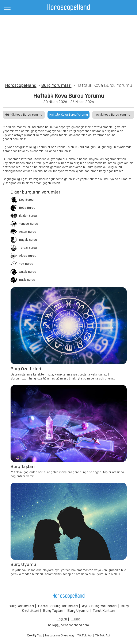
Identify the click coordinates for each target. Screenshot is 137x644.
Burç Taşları (53, 611)
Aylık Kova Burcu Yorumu (113, 115)
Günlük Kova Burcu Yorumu (24, 115)
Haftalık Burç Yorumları (58, 606)
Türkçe (76, 619)
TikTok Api (85, 636)
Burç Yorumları (56, 86)
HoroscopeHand (21, 86)
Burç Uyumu (78, 611)
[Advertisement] (68, 47)
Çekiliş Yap (35, 636)
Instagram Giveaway (60, 636)
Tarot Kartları (104, 611)
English (62, 619)
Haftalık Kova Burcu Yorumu (68, 115)
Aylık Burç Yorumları (99, 606)
